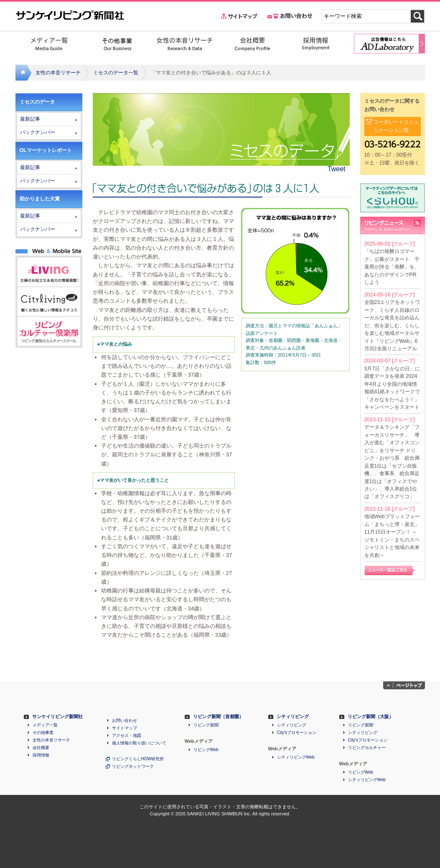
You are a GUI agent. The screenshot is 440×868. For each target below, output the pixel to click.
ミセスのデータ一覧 (116, 73)
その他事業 (43, 733)
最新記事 (30, 119)
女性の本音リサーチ (58, 73)
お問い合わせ (125, 721)
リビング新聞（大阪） (371, 717)
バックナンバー (38, 132)
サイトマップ (125, 728)
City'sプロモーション (297, 733)
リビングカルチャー (367, 748)
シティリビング (293, 717)
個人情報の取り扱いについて (139, 743)
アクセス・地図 (127, 736)
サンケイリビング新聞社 (57, 717)
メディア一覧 (45, 725)
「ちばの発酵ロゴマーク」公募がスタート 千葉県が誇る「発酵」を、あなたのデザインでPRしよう (392, 267)
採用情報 (41, 755)
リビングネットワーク (133, 767)
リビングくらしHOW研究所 (138, 759)
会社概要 (41, 748)
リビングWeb (206, 750)
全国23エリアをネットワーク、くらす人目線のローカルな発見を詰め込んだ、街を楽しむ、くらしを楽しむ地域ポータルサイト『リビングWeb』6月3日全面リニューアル (392, 325)
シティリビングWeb (296, 757)
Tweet (337, 169)
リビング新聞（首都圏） (218, 717)
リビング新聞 (206, 725)
